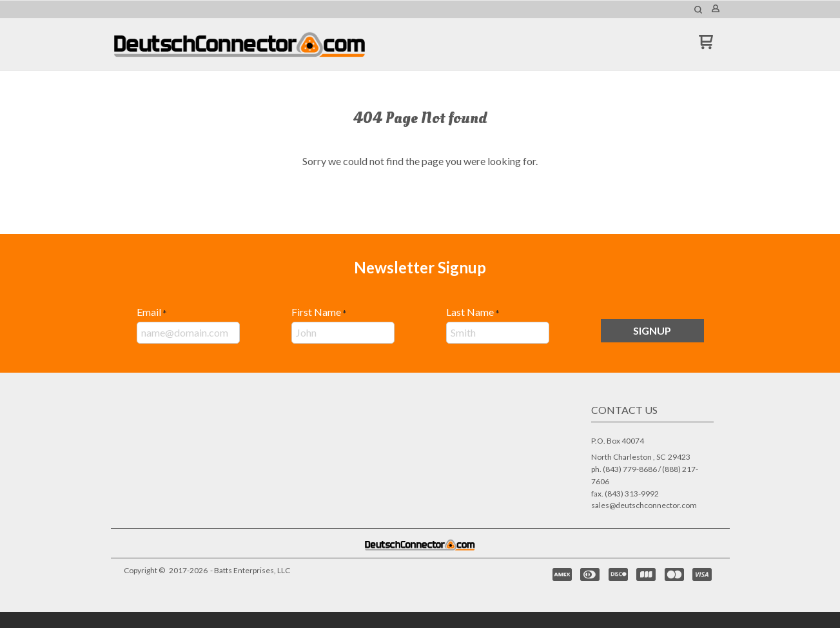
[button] (698, 10)
